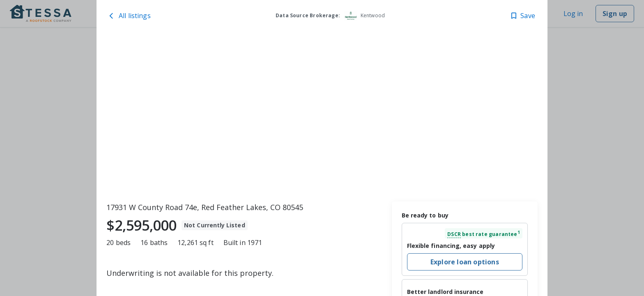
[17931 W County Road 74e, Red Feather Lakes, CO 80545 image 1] (322, 116)
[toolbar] (322, 116)
